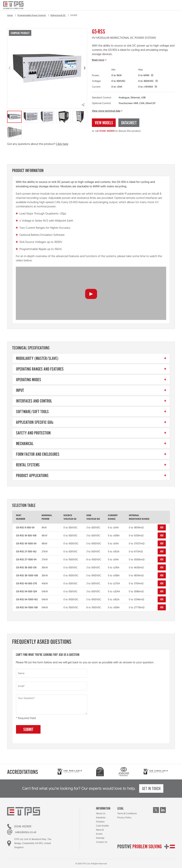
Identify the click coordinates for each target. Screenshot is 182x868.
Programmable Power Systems (32, 15)
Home (10, 15)
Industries (101, 817)
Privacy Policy (124, 817)
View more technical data (106, 111)
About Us (101, 813)
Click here (62, 144)
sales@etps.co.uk (26, 832)
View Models (104, 123)
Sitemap (100, 838)
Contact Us (102, 842)
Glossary (100, 821)
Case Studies (102, 826)
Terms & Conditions (127, 813)
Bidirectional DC (58, 15)
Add (162, 528)
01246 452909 (107, 131)
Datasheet (129, 123)
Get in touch (151, 789)
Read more (98, 60)
